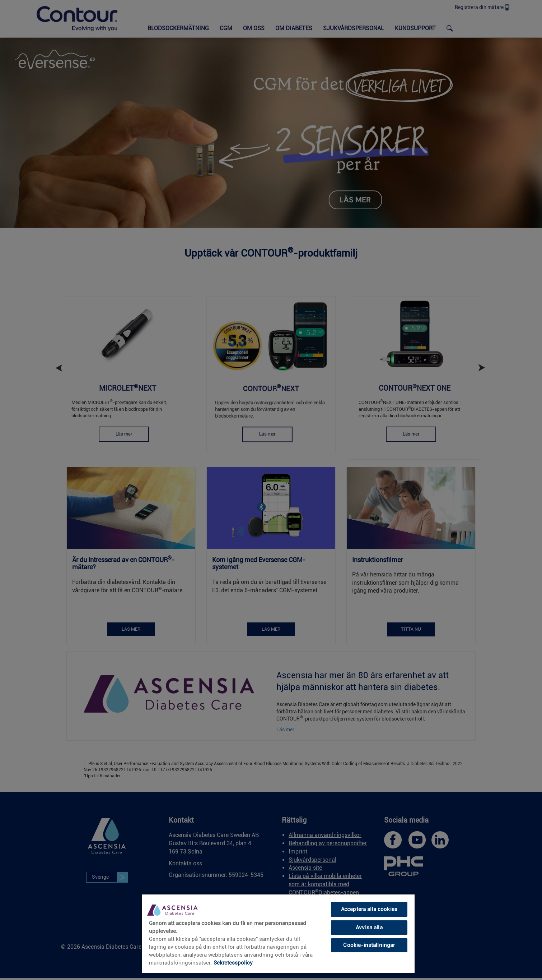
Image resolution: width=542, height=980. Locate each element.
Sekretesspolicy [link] (233, 963)
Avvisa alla (369, 928)
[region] (278, 933)
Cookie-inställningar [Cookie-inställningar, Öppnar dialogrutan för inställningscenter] (369, 945)
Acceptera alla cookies (369, 909)
